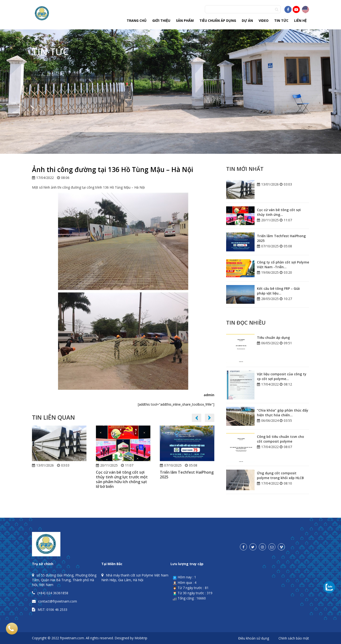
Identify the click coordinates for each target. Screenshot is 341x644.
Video (264, 20)
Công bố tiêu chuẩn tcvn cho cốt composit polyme (280, 439)
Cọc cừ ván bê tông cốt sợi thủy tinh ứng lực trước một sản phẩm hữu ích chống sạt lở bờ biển (122, 479)
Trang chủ (137, 20)
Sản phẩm (185, 20)
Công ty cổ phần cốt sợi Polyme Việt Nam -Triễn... (283, 265)
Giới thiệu (161, 20)
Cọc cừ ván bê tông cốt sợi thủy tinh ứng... (279, 212)
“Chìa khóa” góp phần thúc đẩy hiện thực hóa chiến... (283, 413)
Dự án (247, 20)
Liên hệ (300, 20)
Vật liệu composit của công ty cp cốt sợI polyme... (282, 376)
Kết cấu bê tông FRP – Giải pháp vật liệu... (278, 291)
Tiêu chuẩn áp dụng (218, 20)
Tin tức (281, 20)
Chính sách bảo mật (294, 638)
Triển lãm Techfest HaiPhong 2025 (187, 475)
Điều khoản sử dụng (254, 638)
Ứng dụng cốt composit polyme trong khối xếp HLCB (280, 475)
